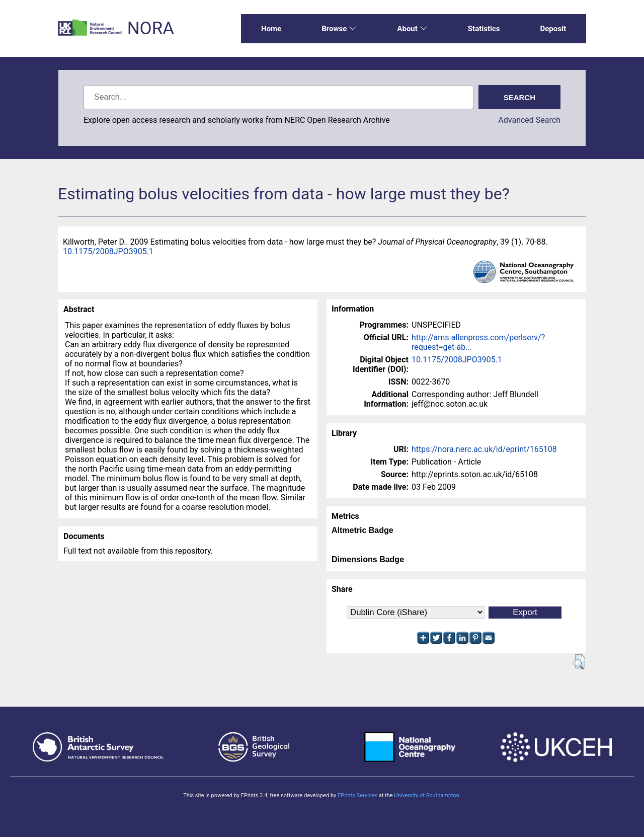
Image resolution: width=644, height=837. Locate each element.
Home (271, 29)
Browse (339, 29)
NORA (151, 28)
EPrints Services (357, 795)
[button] (579, 662)
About (412, 29)
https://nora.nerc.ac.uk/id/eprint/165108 (484, 449)
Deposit (553, 29)
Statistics (484, 29)
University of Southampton (427, 795)
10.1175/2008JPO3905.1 (108, 251)
